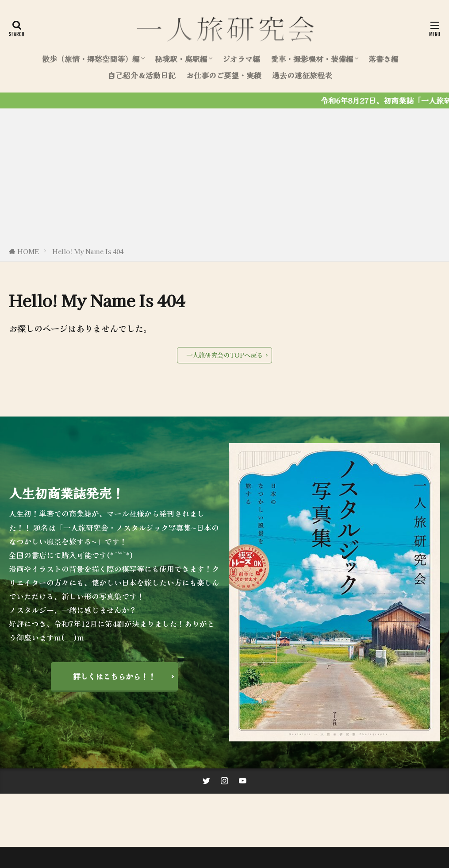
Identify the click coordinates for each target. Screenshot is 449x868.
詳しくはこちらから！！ (114, 676)
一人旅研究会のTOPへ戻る (224, 355)
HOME (28, 251)
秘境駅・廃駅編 (181, 59)
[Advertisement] (224, 179)
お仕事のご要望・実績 (224, 75)
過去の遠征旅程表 (302, 75)
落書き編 (384, 59)
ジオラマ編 (241, 59)
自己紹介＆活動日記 (142, 75)
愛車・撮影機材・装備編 (312, 59)
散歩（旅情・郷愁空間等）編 (91, 59)
